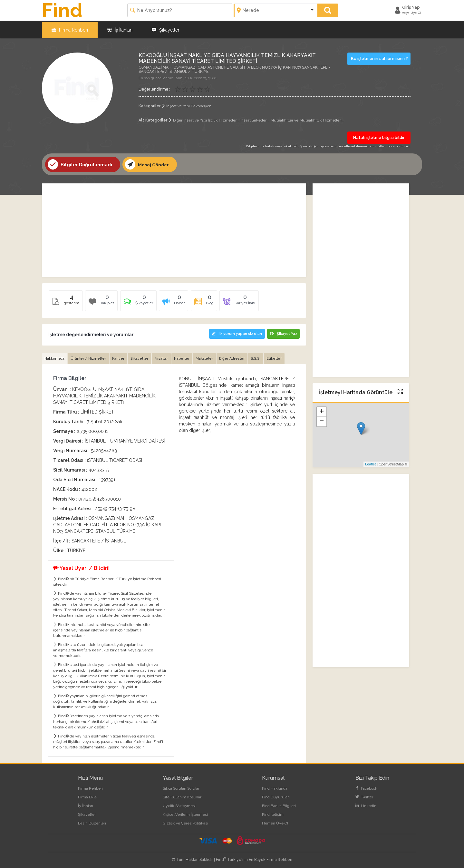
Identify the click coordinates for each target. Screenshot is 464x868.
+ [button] (322, 411)
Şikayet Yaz (283, 333)
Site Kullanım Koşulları (183, 796)
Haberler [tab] (184, 357)
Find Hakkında (275, 787)
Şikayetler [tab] (141, 357)
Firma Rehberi (70, 29)
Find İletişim (273, 814)
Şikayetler (166, 29)
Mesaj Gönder (148, 164)
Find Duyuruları (276, 796)
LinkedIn (366, 805)
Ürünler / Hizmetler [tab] (89, 357)
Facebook (366, 787)
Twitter (364, 796)
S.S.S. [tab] (258, 357)
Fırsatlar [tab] (163, 357)
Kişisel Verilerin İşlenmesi (185, 814)
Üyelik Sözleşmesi (179, 805)
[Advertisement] (174, 229)
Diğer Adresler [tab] (234, 357)
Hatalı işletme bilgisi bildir (379, 137)
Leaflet (370, 463)
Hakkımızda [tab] (55, 357)
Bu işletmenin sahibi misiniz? (380, 58)
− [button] (322, 421)
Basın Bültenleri (92, 822)
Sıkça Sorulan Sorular (181, 787)
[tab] (139, 302)
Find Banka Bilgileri (279, 805)
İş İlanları (120, 29)
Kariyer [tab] (119, 357)
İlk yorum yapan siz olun (236, 333)
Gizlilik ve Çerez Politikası (185, 822)
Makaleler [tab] (207, 357)
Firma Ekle (87, 796)
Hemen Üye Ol (275, 822)
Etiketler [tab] (277, 357)
